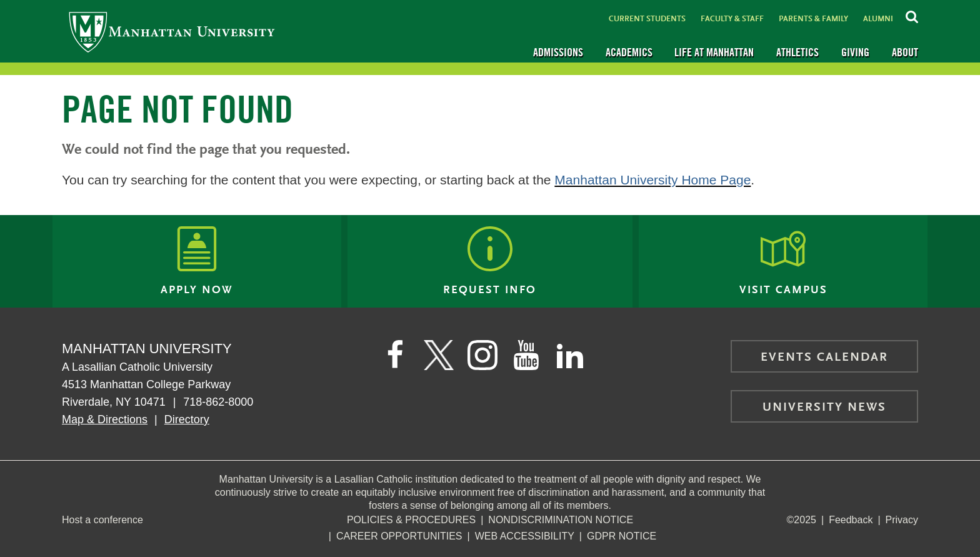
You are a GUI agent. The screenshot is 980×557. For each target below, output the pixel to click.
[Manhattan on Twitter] (439, 355)
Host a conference (102, 520)
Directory (187, 419)
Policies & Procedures (411, 520)
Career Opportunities (399, 536)
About (905, 52)
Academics (629, 52)
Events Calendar (824, 358)
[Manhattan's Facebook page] (395, 355)
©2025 (802, 520)
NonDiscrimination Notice (561, 520)
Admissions (558, 52)
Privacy (902, 520)
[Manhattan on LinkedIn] (570, 355)
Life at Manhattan (714, 52)
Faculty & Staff (732, 19)
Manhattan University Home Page (652, 180)
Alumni (878, 19)
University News (824, 408)
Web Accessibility (525, 536)
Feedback (851, 520)
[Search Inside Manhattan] (912, 15)
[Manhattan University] (172, 32)
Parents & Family (813, 19)
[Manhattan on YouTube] (526, 355)
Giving (855, 52)
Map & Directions (105, 419)
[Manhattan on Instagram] (482, 355)
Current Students (647, 19)
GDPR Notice (622, 536)
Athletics (797, 52)
